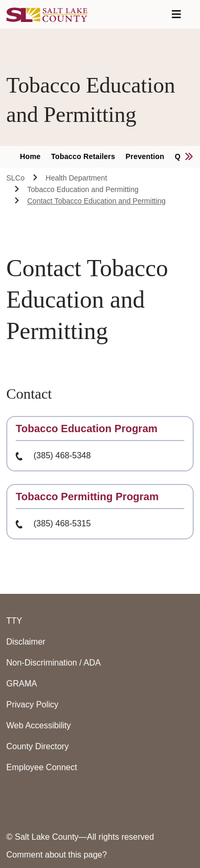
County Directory (37, 746)
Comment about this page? (57, 855)
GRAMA (22, 684)
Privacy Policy (32, 704)
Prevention (145, 156)
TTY (14, 621)
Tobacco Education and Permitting (83, 189)
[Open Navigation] (176, 14)
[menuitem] (36, 157)
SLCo (15, 178)
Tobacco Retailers (83, 156)
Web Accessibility (38, 725)
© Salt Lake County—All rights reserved (80, 837)
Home (30, 156)
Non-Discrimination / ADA (54, 663)
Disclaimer (26, 642)
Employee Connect (42, 767)
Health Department (76, 178)
